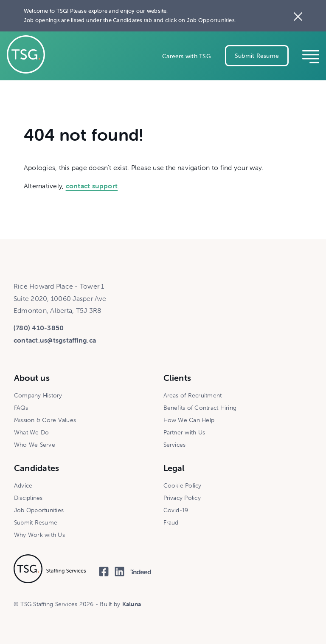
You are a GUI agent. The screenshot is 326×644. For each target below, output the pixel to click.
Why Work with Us (39, 535)
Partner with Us (184, 432)
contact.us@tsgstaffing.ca (55, 340)
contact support (92, 186)
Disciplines (28, 498)
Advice (23, 485)
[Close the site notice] (298, 16)
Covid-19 (176, 510)
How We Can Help (189, 420)
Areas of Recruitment (193, 395)
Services (175, 445)
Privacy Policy (182, 498)
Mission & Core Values (45, 420)
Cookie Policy (183, 485)
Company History (38, 395)
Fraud (171, 522)
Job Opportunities (39, 510)
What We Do (31, 432)
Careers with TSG (187, 56)
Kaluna (132, 604)
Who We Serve (35, 445)
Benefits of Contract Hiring (200, 408)
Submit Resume (257, 56)
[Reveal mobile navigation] (311, 56)
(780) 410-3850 (39, 328)
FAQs (21, 408)
